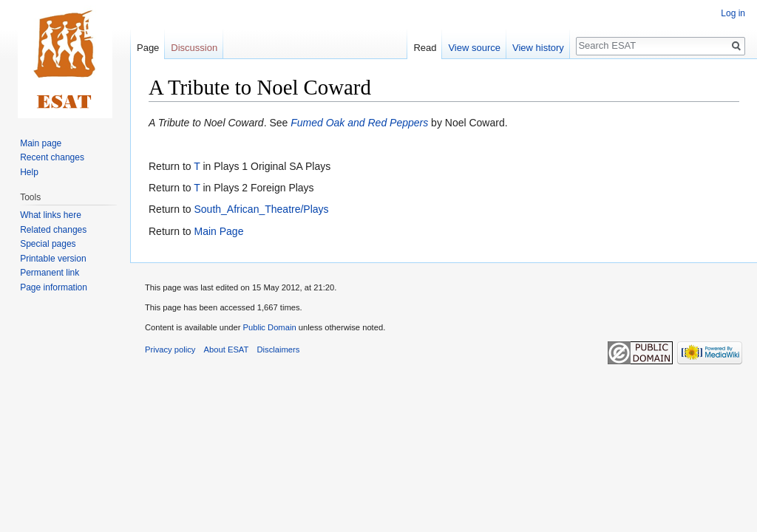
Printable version (53, 259)
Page (148, 48)
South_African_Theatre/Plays (261, 209)
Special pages (48, 244)
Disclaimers (279, 349)
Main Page (218, 231)
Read (425, 48)
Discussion (194, 48)
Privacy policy (170, 349)
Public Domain (269, 327)
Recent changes (52, 157)
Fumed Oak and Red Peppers (359, 123)
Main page (41, 143)
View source (474, 48)
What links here (51, 215)
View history (538, 48)
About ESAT (227, 349)
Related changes (53, 230)
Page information (54, 287)
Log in (733, 13)
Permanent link (50, 273)
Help (29, 172)
